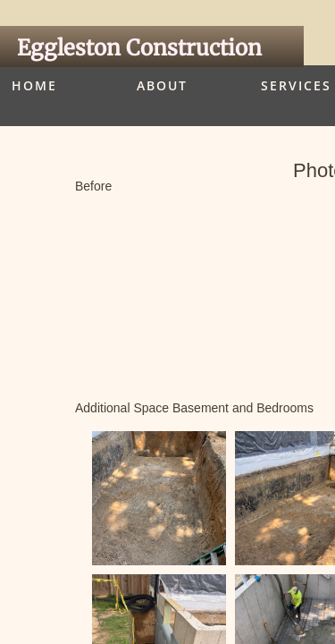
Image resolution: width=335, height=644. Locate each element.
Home (34, 85)
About (162, 85)
